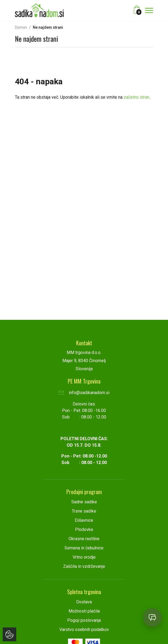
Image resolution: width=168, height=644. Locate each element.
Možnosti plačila (84, 611)
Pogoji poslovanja (84, 620)
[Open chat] (152, 617)
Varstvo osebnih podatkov (84, 629)
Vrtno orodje (84, 557)
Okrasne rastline (84, 539)
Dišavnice (84, 520)
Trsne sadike (84, 511)
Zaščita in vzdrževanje (84, 566)
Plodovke (84, 529)
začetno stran (136, 97)
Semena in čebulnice (84, 548)
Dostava (84, 602)
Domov (21, 27)
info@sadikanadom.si (84, 393)
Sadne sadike (84, 502)
